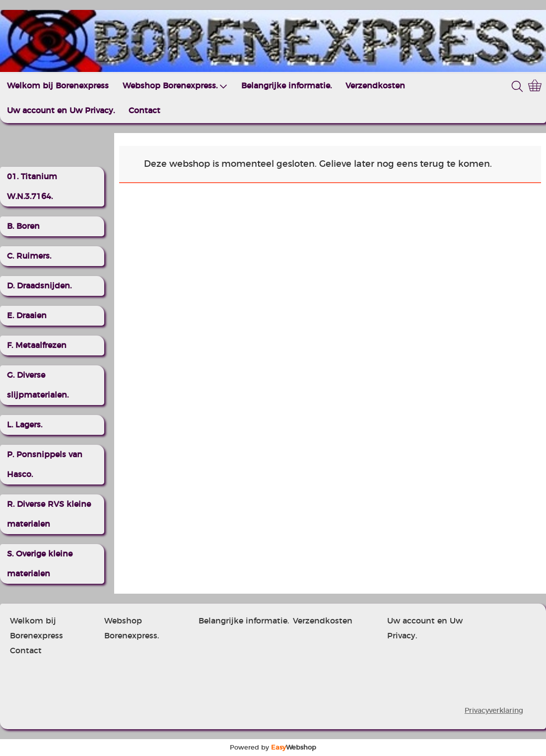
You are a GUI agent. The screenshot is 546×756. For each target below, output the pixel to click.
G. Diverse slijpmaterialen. (38, 385)
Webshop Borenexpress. (175, 86)
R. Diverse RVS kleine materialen (49, 514)
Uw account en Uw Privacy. (61, 111)
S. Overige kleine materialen (40, 564)
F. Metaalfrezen (37, 345)
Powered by (273, 748)
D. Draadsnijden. (39, 286)
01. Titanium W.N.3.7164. (32, 187)
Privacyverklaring (494, 711)
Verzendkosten (375, 86)
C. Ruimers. (29, 256)
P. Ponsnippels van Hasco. (45, 465)
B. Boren (23, 226)
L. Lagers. (25, 425)
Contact (144, 111)
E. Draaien (27, 316)
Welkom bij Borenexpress (58, 86)
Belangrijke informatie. (286, 86)
